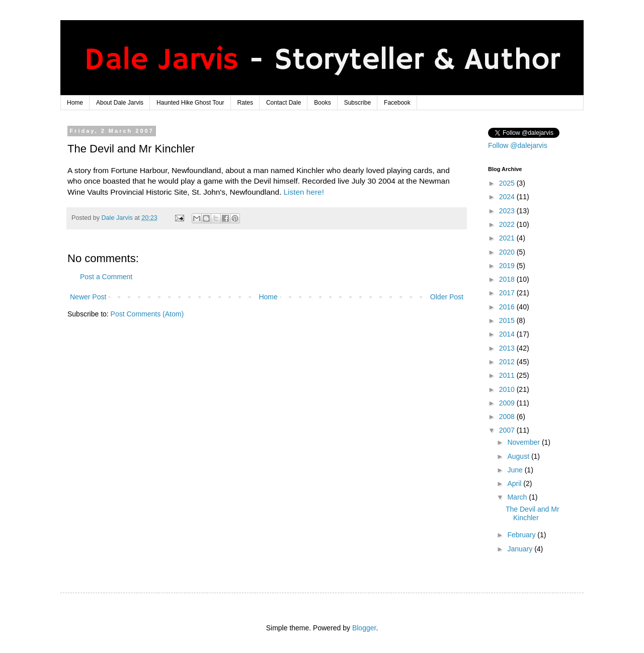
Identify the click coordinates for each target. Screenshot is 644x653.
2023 (508, 211)
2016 (508, 307)
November (524, 442)
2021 (508, 238)
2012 (508, 362)
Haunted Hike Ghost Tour (190, 103)
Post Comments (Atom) (147, 314)
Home (75, 103)
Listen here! (304, 192)
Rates (245, 103)
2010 (508, 389)
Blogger (364, 628)
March (518, 497)
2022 (508, 224)
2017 (508, 293)
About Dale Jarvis (120, 103)
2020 (508, 252)
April (515, 483)
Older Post (447, 297)
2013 (508, 348)
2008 (508, 417)
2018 (508, 279)
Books (322, 103)
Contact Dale (284, 103)
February (522, 535)
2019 (508, 266)
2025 (508, 183)
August (519, 456)
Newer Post (88, 297)
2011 (508, 375)
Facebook (397, 103)
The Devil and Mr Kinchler (533, 513)
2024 (508, 197)
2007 (508, 430)
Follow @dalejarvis (518, 145)
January (521, 549)
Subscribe (357, 103)
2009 (508, 403)
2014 (508, 334)
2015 (508, 320)
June (516, 470)
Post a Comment (106, 277)
